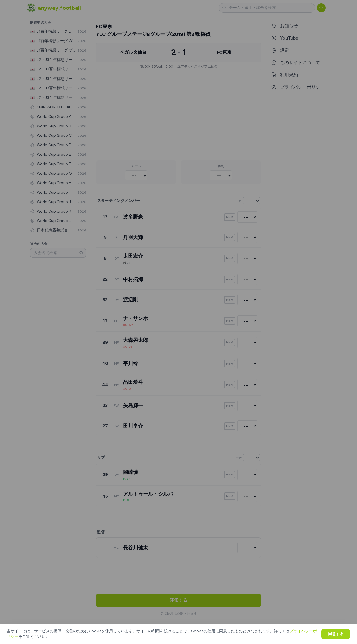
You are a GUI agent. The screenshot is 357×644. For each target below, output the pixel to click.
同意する (336, 634)
